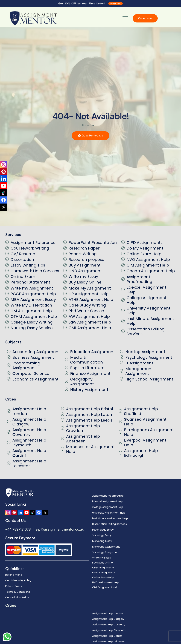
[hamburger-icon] (125, 18)
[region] (90, 631)
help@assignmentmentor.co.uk (59, 529)
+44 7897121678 (18, 529)
